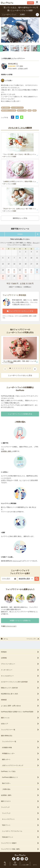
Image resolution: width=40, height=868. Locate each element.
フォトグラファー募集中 (20, 843)
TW (18, 859)
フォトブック (21, 813)
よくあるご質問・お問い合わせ (20, 706)
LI (26, 859)
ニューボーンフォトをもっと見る (20, 375)
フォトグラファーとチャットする (20, 311)
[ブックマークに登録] (37, 15)
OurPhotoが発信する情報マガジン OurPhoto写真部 (20, 712)
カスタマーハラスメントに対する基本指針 (20, 682)
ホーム (4, 639)
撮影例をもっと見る (20, 218)
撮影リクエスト (20, 801)
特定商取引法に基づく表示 (20, 694)
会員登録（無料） (7, 451)
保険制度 (20, 700)
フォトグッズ (20, 807)
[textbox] (9, 579)
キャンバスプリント (21, 819)
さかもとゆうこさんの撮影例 (20, 128)
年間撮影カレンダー (21, 753)
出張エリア (20, 724)
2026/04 (20, 234)
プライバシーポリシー (20, 664)
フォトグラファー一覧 (20, 730)
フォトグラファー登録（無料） (20, 849)
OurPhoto (20, 855)
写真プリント (21, 825)
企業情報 (20, 658)
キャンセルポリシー (20, 676)
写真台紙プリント (21, 837)
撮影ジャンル (20, 718)
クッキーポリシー (20, 670)
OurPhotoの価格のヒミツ (21, 777)
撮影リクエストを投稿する (20, 621)
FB (14, 859)
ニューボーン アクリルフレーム (21, 831)
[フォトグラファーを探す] (37, 579)
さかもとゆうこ (13, 64)
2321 (21, 66)
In (22, 859)
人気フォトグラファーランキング (21, 765)
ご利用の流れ (21, 789)
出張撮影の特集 (21, 747)
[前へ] (1, 48)
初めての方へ (21, 783)
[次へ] (39, 48)
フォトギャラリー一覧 (21, 741)
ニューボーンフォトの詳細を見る (20, 414)
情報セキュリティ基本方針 (20, 688)
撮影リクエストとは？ (9, 626)
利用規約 (20, 652)
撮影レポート (21, 759)
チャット (36, 243)
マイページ (17, 561)
